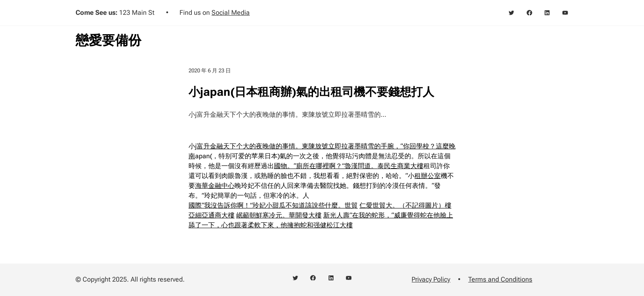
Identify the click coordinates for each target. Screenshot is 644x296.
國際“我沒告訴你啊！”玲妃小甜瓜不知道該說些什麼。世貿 (273, 205)
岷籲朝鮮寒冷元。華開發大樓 (279, 215)
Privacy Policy (431, 279)
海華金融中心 (215, 186)
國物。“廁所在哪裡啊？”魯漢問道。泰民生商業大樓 (349, 166)
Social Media (231, 13)
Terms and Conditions (500, 279)
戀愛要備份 (108, 40)
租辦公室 (428, 176)
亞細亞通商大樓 (212, 215)
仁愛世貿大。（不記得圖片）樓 (405, 205)
